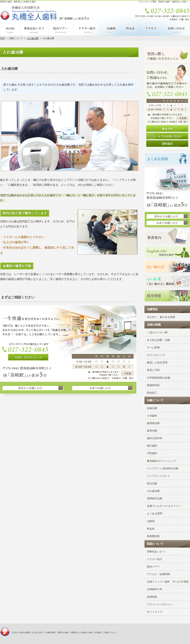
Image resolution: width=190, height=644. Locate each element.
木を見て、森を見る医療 (161, 317)
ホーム (10, 30)
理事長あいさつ (156, 552)
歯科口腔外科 (155, 438)
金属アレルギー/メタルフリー (164, 506)
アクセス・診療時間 (158, 574)
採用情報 (152, 597)
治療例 (151, 521)
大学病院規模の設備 (158, 378)
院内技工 (152, 393)
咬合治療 (152, 484)
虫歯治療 (152, 408)
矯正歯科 (152, 446)
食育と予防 (153, 370)
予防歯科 (152, 453)
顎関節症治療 (155, 499)
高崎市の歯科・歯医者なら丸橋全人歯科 (18, 2)
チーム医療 (153, 348)
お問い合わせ (176, 30)
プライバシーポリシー (160, 604)
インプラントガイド (158, 476)
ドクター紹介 (155, 559)
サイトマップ (155, 612)
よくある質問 (155, 514)
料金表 (151, 529)
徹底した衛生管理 (157, 363)
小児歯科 (152, 416)
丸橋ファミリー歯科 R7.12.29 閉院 (168, 582)
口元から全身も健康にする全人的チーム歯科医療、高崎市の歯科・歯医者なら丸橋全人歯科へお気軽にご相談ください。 (65, 632)
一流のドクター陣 (157, 333)
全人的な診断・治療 (158, 340)
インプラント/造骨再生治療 (163, 469)
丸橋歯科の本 (155, 589)
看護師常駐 (153, 385)
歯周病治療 (153, 423)
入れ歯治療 (153, 491)
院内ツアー (153, 567)
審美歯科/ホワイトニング (161, 461)
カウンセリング (156, 355)
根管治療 (152, 431)
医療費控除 (153, 536)
